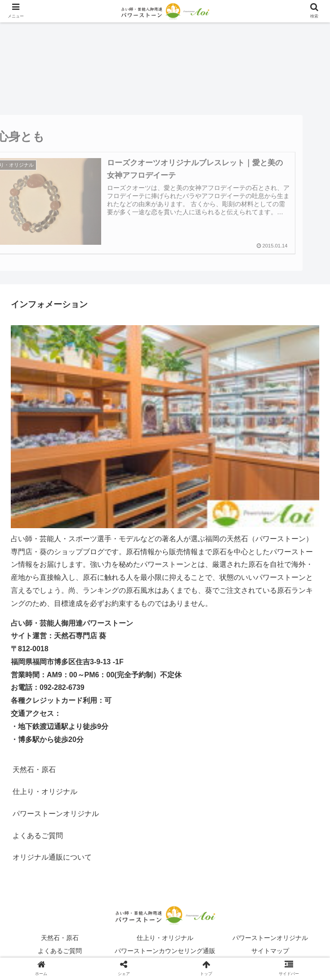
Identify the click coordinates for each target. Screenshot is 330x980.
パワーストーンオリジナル (270, 938)
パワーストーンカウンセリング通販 (165, 951)
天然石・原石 (34, 770)
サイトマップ (270, 951)
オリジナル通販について (52, 857)
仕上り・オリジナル (165, 938)
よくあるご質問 (60, 951)
